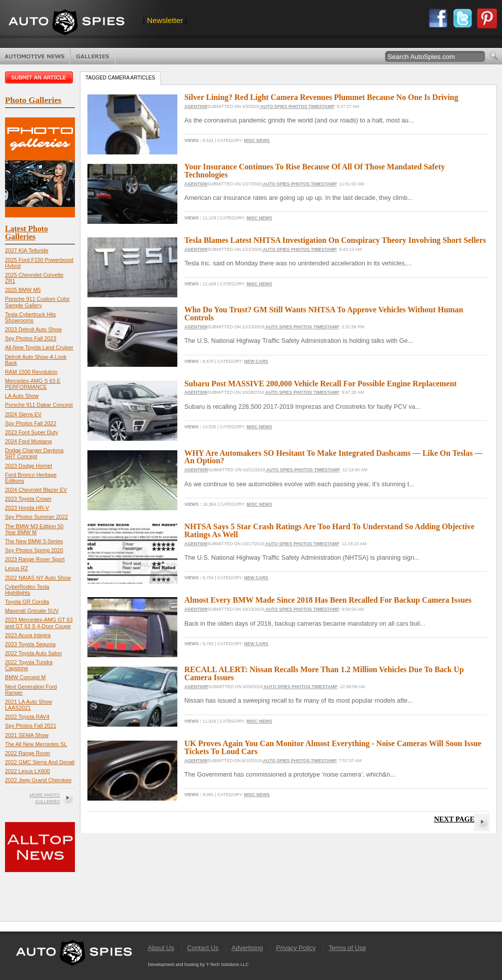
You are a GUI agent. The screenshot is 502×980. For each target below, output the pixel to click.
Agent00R (196, 470)
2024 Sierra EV (23, 414)
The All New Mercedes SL (36, 744)
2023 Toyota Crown (28, 499)
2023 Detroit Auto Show (33, 329)
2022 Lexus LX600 (27, 771)
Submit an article (40, 77)
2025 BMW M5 (23, 290)
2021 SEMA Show (27, 735)
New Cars (256, 361)
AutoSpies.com (66, 23)
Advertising (248, 948)
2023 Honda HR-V (27, 508)
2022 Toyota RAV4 (27, 717)
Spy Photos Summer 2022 (36, 517)
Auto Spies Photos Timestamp (297, 106)
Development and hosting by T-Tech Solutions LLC (198, 965)
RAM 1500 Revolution (31, 372)
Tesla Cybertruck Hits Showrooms (30, 317)
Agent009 (196, 106)
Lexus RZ (16, 568)
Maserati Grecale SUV (32, 611)
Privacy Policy (296, 948)
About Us (161, 948)
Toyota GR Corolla (27, 602)
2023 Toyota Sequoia (30, 644)
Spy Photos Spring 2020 (34, 550)
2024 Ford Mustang (28, 441)
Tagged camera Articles (120, 78)
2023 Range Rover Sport (35, 559)
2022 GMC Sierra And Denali (40, 762)
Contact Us (203, 948)
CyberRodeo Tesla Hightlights (27, 590)
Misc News (257, 140)
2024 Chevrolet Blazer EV (36, 490)
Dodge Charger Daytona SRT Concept (34, 453)
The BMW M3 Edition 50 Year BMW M (34, 529)
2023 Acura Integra (28, 635)
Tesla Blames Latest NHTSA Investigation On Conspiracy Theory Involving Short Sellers (335, 240)
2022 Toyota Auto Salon (33, 653)
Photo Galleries (93, 56)
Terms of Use (347, 948)
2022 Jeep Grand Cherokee (38, 780)
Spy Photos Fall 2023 (31, 338)
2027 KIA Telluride (27, 250)
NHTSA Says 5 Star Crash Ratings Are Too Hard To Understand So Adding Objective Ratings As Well (329, 530)
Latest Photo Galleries (26, 233)
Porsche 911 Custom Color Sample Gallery (37, 302)
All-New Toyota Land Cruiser (39, 347)
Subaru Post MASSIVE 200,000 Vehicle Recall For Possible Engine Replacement (320, 384)
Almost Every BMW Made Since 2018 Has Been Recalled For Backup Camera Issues (328, 600)
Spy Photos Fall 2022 (31, 423)
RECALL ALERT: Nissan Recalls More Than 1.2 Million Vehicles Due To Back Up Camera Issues (324, 673)
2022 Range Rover (28, 753)
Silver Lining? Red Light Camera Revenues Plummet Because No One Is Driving (321, 97)
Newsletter (165, 20)
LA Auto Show (22, 396)
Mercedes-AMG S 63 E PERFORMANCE (33, 384)
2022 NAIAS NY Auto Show (38, 578)
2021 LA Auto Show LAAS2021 (28, 705)
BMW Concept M (25, 677)
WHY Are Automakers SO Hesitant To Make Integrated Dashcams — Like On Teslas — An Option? (333, 457)
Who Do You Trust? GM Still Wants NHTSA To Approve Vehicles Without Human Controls (324, 314)
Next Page (454, 819)
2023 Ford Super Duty (31, 432)
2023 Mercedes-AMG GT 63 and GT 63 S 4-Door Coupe (39, 623)
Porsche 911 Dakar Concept (39, 405)
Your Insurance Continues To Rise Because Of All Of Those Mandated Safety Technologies (315, 171)
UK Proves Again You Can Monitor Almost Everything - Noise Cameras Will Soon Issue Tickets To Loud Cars (333, 747)
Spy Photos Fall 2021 (31, 726)
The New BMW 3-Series (34, 541)
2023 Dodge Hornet (28, 466)
